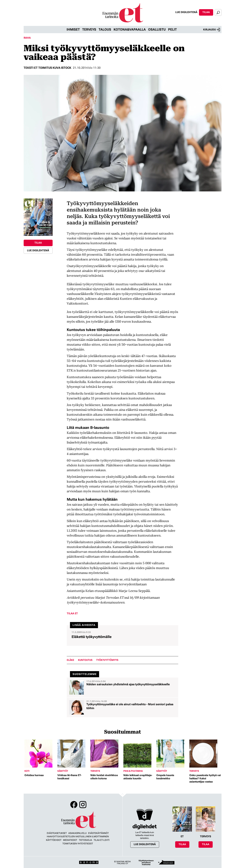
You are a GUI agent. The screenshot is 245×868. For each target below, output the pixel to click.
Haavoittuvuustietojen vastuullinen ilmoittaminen (78, 836)
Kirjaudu (212, 30)
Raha (27, 38)
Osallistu (157, 29)
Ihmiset (73, 29)
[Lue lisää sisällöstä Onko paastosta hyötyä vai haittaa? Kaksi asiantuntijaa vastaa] (205, 754)
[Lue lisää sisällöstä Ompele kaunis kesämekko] (172, 754)
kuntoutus (85, 660)
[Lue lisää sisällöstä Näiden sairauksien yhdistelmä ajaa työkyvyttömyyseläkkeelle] (122, 687)
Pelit (172, 29)
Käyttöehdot (54, 840)
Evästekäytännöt (98, 833)
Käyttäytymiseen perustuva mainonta (146, 863)
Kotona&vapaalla (130, 29)
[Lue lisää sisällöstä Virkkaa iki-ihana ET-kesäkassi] (73, 754)
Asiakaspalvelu (77, 833)
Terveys (89, 29)
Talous (105, 29)
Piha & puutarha (133, 771)
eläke (70, 660)
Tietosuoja (85, 840)
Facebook (74, 805)
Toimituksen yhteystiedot (78, 844)
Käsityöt (63, 771)
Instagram (83, 805)
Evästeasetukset (57, 833)
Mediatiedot (70, 840)
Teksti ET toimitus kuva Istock (47, 68)
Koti (27, 771)
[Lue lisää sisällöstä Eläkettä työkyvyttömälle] (122, 636)
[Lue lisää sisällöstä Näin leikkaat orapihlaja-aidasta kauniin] (139, 754)
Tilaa (206, 12)
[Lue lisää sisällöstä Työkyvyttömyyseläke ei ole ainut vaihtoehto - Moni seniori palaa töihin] (122, 707)
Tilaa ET (72, 613)
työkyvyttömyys (107, 660)
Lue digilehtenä (186, 12)
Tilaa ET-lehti (102, 840)
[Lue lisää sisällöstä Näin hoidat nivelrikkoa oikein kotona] (106, 754)
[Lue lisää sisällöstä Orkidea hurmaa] (40, 754)
